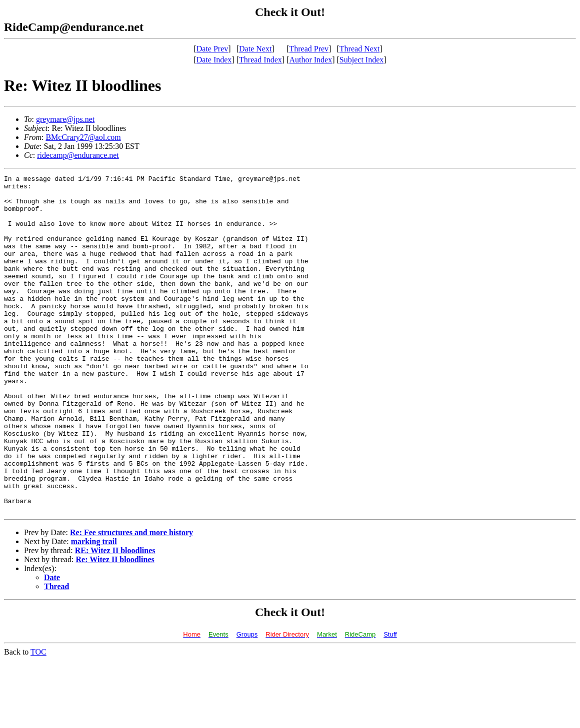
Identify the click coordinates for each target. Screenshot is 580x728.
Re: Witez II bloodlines (115, 627)
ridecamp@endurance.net (78, 155)
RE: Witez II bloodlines (115, 618)
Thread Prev (309, 49)
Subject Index (361, 60)
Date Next (255, 49)
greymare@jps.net (65, 119)
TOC (38, 719)
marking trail (94, 609)
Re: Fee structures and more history (131, 600)
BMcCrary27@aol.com (83, 137)
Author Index (310, 60)
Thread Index (260, 60)
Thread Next (359, 49)
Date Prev (212, 49)
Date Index (214, 60)
